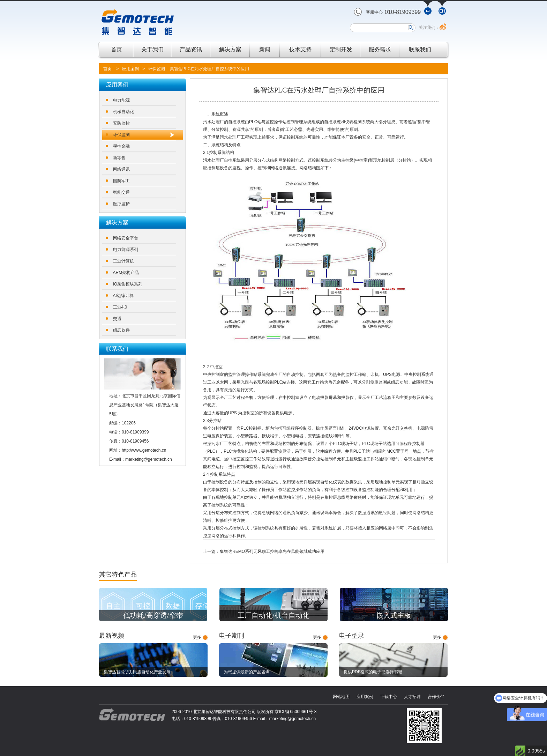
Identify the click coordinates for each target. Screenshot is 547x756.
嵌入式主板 (394, 615)
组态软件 (121, 330)
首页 (117, 49)
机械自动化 (123, 112)
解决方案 (230, 49)
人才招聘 (412, 697)
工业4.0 (120, 307)
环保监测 (157, 69)
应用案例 (130, 69)
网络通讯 (121, 169)
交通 (117, 319)
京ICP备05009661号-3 (295, 712)
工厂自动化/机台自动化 (273, 615)
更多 (197, 637)
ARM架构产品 (126, 273)
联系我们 (420, 49)
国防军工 (121, 181)
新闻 (265, 49)
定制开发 (341, 49)
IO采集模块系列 (128, 284)
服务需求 (380, 49)
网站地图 (341, 697)
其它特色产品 (118, 575)
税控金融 (121, 146)
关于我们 (152, 49)
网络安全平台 (126, 238)
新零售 (119, 158)
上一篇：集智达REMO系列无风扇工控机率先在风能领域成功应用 (264, 551)
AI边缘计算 (123, 296)
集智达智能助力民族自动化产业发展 (137, 672)
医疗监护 (121, 204)
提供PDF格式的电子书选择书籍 (373, 672)
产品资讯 (191, 49)
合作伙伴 (436, 697)
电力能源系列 (126, 250)
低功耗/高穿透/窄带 (153, 615)
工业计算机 (123, 261)
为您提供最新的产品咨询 (247, 672)
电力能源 (121, 100)
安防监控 (121, 123)
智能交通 (121, 192)
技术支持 (300, 49)
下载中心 (389, 697)
